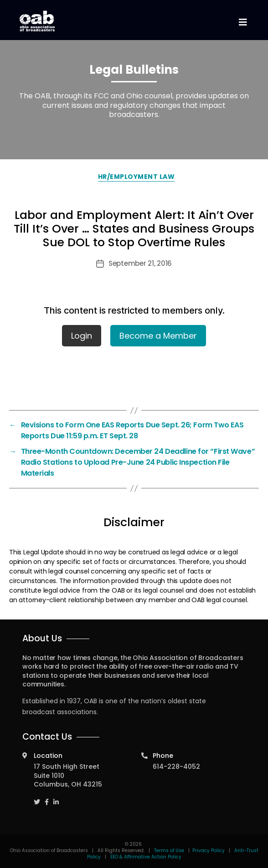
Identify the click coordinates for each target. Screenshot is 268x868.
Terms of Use (170, 850)
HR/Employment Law (137, 177)
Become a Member (158, 336)
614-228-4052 (176, 766)
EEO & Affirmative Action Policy (146, 857)
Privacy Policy (209, 850)
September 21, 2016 (140, 263)
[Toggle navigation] (242, 23)
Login (82, 336)
